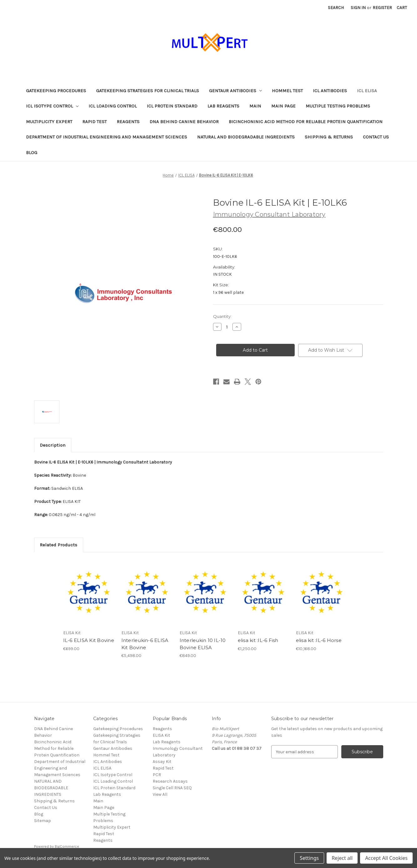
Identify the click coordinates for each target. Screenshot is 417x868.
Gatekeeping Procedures (56, 91)
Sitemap (43, 821)
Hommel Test (287, 91)
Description (53, 445)
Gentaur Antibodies (236, 91)
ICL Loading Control (113, 106)
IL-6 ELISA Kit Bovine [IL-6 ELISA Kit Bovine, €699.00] (89, 640)
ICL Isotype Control (52, 106)
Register (382, 8)
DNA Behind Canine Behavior (184, 122)
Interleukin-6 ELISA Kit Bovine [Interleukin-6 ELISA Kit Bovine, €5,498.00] (145, 644)
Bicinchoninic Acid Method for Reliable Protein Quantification (306, 122)
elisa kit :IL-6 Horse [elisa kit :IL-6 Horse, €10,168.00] (319, 640)
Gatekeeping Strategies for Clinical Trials (147, 91)
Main (255, 106)
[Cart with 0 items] (402, 8)
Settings (309, 858)
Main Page (283, 106)
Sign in (358, 8)
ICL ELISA (367, 91)
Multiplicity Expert (49, 122)
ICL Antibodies (330, 91)
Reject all (342, 858)
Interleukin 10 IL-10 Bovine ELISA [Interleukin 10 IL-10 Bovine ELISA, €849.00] (203, 644)
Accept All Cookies (386, 858)
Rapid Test (94, 122)
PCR (157, 775)
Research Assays (170, 781)
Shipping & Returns (329, 137)
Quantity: (222, 316)
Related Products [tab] (58, 545)
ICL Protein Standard (172, 106)
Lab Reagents (223, 106)
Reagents (128, 122)
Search (336, 8)
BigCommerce (67, 846)
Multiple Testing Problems (338, 106)
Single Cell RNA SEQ (172, 788)
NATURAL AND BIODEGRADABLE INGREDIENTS (246, 137)
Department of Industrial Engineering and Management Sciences (107, 137)
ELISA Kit (161, 735)
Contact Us (376, 137)
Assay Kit (162, 762)
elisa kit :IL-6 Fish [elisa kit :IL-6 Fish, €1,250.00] (258, 640)
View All (160, 794)
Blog (32, 153)
